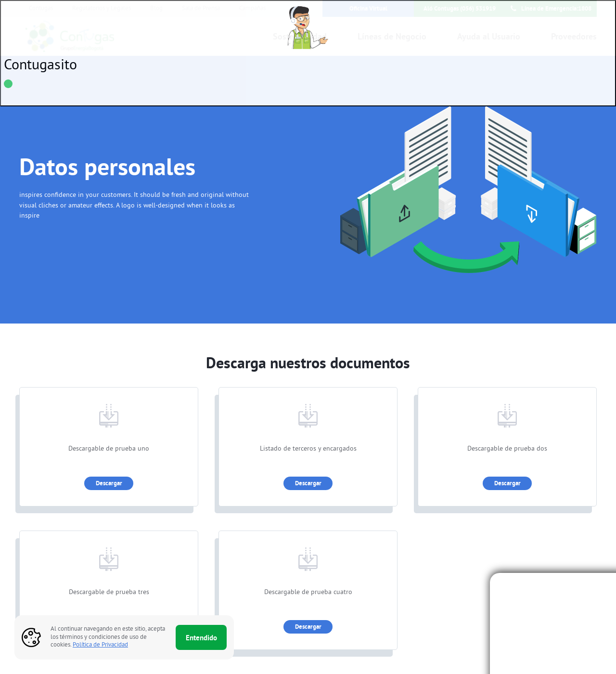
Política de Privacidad (100, 645)
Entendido (201, 638)
